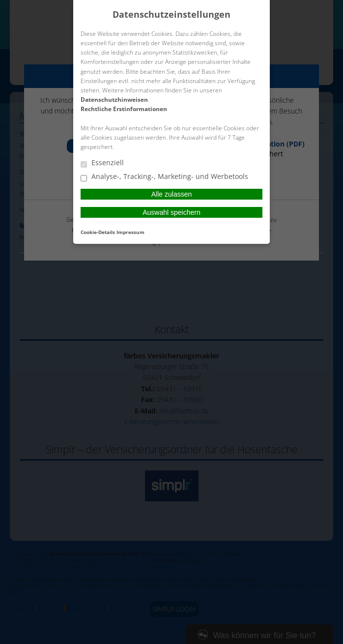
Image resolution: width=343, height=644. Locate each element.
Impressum (130, 232)
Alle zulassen (172, 194)
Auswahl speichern (171, 212)
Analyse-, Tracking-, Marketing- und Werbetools (164, 177)
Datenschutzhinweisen (114, 100)
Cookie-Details (98, 232)
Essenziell (102, 163)
